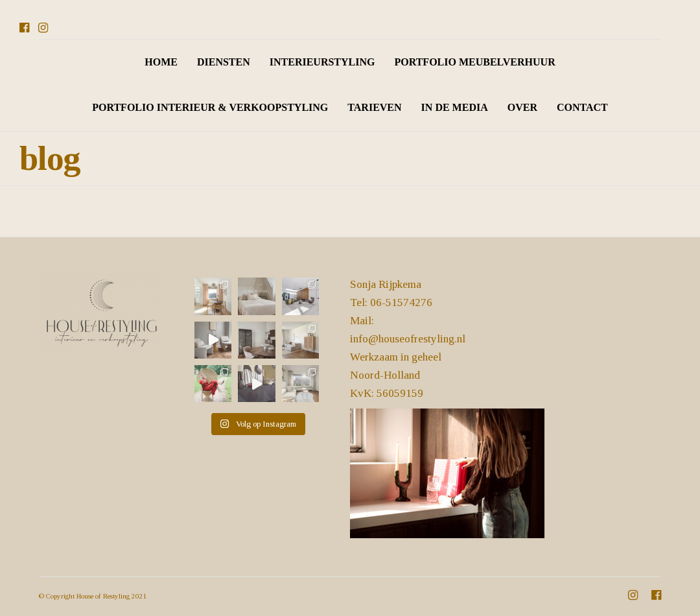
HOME (161, 62)
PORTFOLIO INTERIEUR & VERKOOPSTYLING (210, 107)
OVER (522, 107)
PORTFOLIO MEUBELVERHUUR (474, 62)
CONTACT (582, 107)
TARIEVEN (374, 107)
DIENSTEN (224, 62)
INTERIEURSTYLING (322, 62)
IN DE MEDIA (455, 107)
